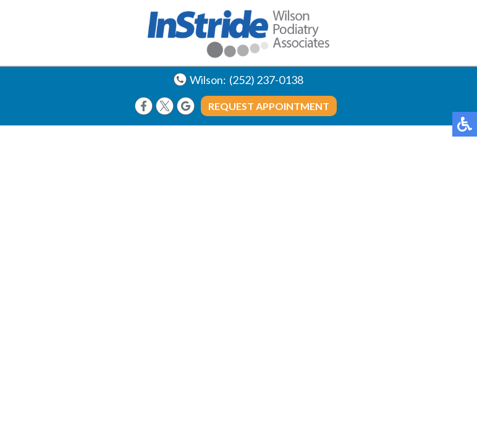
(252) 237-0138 (266, 80)
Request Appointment (269, 106)
